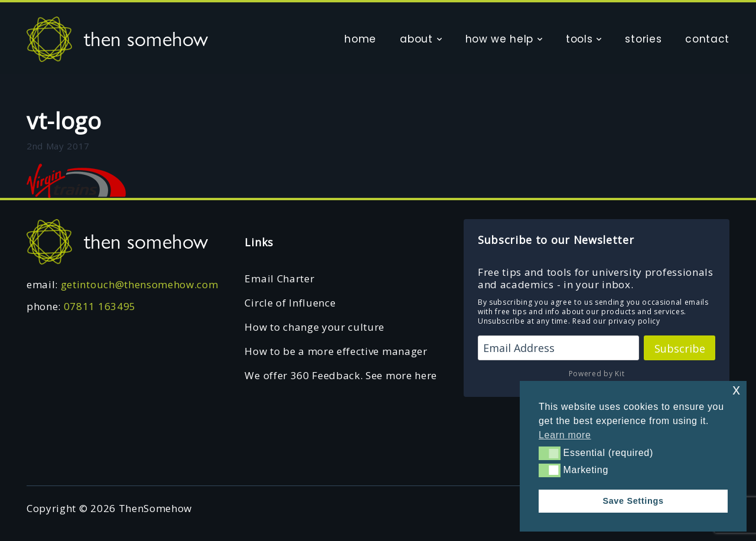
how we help (499, 39)
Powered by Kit (597, 374)
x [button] (736, 390)
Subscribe (680, 348)
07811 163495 (100, 306)
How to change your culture (315, 327)
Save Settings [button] (633, 501)
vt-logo (64, 120)
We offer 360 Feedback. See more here (340, 375)
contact (707, 39)
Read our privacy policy (616, 321)
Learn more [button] (565, 435)
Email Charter (279, 278)
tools (579, 39)
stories (643, 39)
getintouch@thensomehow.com (140, 284)
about (416, 39)
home (360, 39)
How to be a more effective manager (336, 351)
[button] (550, 453)
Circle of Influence (290, 303)
